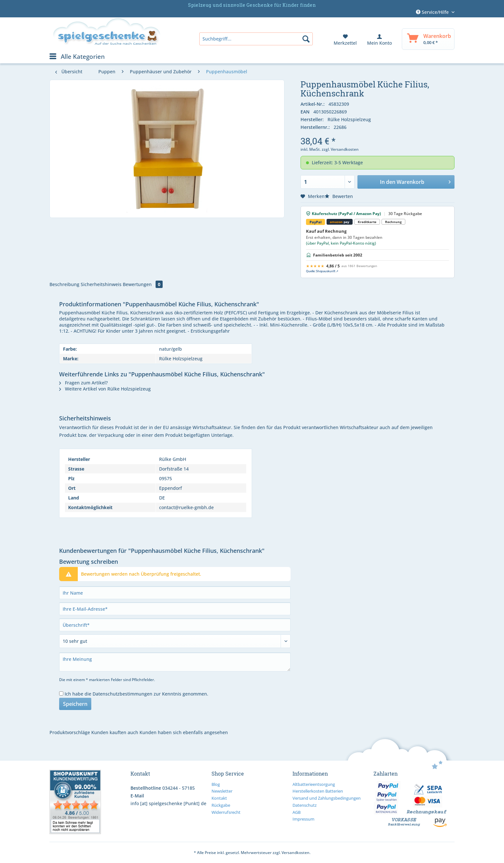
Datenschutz (305, 805)
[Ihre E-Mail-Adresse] (175, 609)
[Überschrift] (175, 625)
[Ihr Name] (175, 593)
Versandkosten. (296, 853)
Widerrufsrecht (226, 812)
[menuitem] (256, 39)
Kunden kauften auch (115, 732)
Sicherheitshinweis (101, 284)
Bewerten (339, 196)
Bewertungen (143, 284)
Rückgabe (221, 805)
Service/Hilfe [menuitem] (433, 12)
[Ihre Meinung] (175, 662)
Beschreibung (64, 284)
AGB (297, 812)
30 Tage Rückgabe (405, 214)
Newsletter (222, 791)
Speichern (75, 704)
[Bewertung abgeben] (175, 641)
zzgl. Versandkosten (340, 149)
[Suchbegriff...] (256, 39)
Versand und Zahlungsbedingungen (327, 798)
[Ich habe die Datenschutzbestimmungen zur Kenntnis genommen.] (61, 693)
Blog (216, 784)
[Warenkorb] (428, 39)
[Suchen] (306, 39)
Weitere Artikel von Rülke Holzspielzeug (105, 389)
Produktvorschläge (70, 732)
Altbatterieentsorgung (314, 784)
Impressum (303, 819)
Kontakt (219, 798)
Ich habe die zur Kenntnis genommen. (136, 694)
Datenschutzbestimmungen (122, 694)
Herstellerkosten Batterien (318, 791)
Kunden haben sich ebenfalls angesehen (184, 732)
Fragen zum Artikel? (83, 383)
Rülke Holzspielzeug (349, 119)
